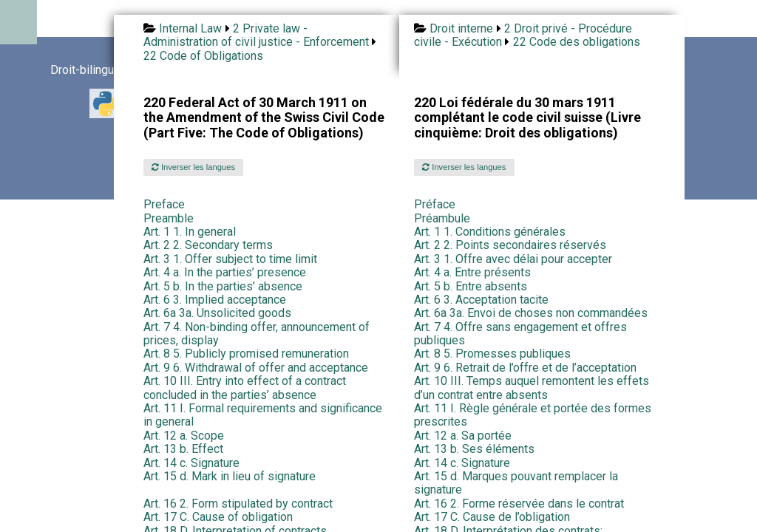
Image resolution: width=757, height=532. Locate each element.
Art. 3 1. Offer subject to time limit (230, 259)
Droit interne (461, 28)
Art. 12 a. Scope (184, 436)
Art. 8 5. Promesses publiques (492, 354)
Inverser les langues (193, 167)
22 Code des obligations (577, 42)
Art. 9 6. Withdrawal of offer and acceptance (256, 368)
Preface (164, 204)
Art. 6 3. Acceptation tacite (481, 300)
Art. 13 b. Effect (183, 449)
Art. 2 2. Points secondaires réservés (510, 245)
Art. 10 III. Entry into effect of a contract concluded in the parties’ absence (245, 388)
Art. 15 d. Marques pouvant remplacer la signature (516, 483)
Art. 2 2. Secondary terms (208, 245)
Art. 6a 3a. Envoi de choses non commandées (531, 313)
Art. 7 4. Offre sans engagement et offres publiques (520, 334)
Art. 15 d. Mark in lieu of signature (230, 476)
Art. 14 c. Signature (191, 463)
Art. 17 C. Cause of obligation (218, 517)
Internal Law (190, 28)
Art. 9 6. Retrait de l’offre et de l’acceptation (525, 368)
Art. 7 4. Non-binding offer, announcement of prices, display (257, 334)
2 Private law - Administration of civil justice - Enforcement (256, 35)
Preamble (169, 218)
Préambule (442, 218)
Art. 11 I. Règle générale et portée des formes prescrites (533, 415)
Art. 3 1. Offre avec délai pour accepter (513, 259)
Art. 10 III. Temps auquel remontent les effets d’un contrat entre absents (532, 388)
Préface (435, 204)
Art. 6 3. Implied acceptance (215, 300)
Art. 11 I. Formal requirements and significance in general (263, 415)
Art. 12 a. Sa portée (463, 436)
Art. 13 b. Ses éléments (474, 449)
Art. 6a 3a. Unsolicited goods (217, 313)
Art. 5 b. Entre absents (471, 286)
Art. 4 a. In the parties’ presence (225, 272)
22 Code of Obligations (203, 56)
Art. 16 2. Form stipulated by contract (238, 504)
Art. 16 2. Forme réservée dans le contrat (519, 504)
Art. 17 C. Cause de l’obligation (492, 517)
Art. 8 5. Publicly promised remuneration (246, 354)
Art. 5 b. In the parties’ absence (223, 286)
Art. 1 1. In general (190, 232)
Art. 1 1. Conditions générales (490, 232)
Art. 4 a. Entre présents (472, 272)
